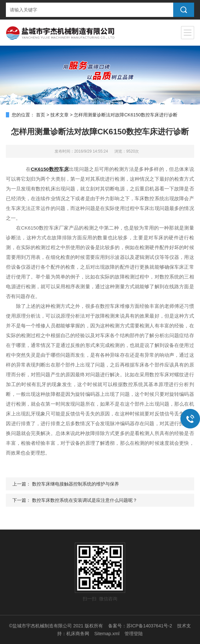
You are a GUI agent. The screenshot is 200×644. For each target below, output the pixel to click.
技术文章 (59, 115)
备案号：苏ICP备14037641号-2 (140, 626)
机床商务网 (78, 634)
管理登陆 (134, 634)
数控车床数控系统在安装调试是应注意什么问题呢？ (85, 500)
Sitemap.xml (107, 634)
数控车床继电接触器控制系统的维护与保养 (75, 484)
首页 (41, 115)
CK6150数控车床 (50, 169)
